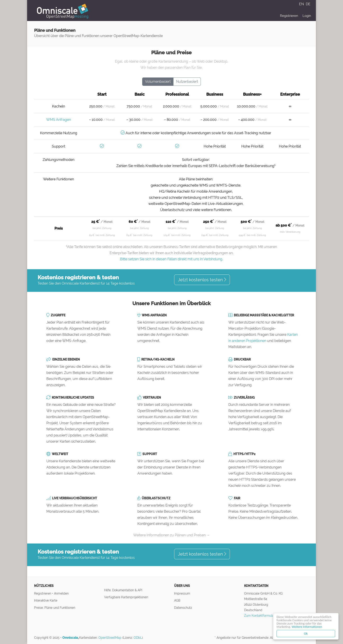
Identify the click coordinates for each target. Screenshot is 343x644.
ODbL (138, 638)
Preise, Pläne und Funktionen (55, 608)
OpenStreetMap (110, 638)
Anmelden (61, 593)
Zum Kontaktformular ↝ (261, 615)
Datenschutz (183, 608)
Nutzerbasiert (187, 82)
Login (307, 16)
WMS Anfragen (59, 120)
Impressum (182, 593)
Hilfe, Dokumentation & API (123, 590)
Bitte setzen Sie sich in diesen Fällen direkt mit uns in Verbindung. (171, 259)
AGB (177, 600)
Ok (306, 633)
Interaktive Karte (46, 600)
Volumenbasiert (158, 82)
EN (302, 4)
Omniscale (70, 638)
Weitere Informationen (307, 627)
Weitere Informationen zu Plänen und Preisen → (172, 535)
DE (308, 4)
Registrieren (289, 16)
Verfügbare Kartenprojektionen (126, 597)
